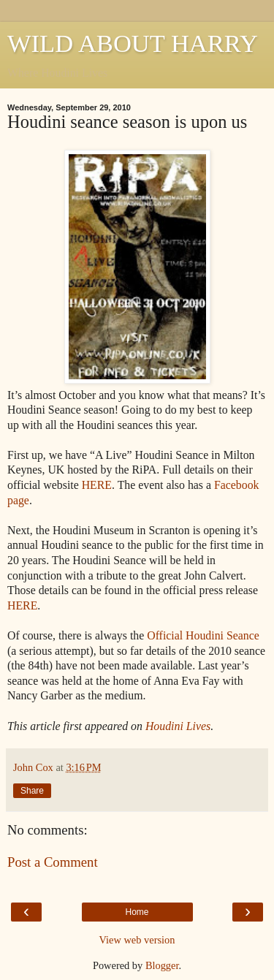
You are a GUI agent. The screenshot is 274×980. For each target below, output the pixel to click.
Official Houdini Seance (203, 635)
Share (32, 791)
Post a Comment (53, 862)
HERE (97, 485)
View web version (137, 940)
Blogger (162, 965)
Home (137, 912)
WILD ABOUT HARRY (133, 43)
